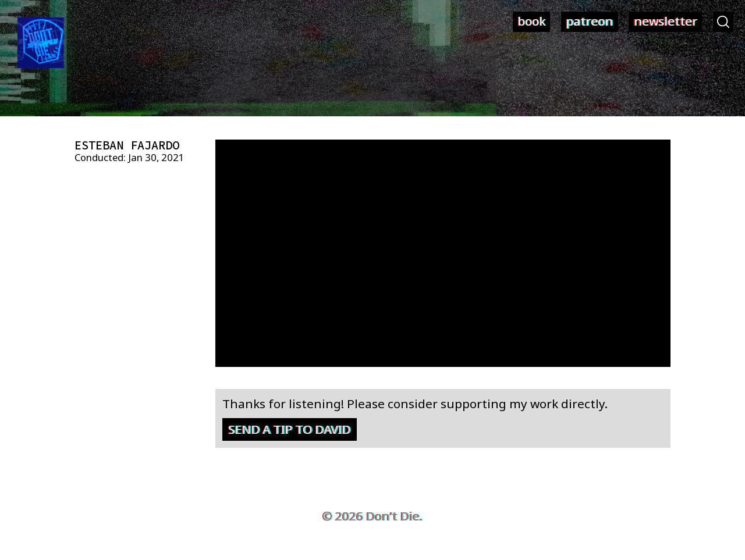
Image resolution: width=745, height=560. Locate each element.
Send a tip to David (289, 429)
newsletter (666, 21)
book (531, 21)
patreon (589, 21)
